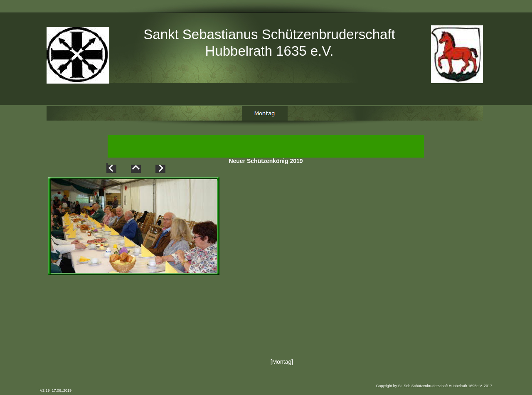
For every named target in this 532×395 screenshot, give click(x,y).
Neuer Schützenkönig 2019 (266, 162)
